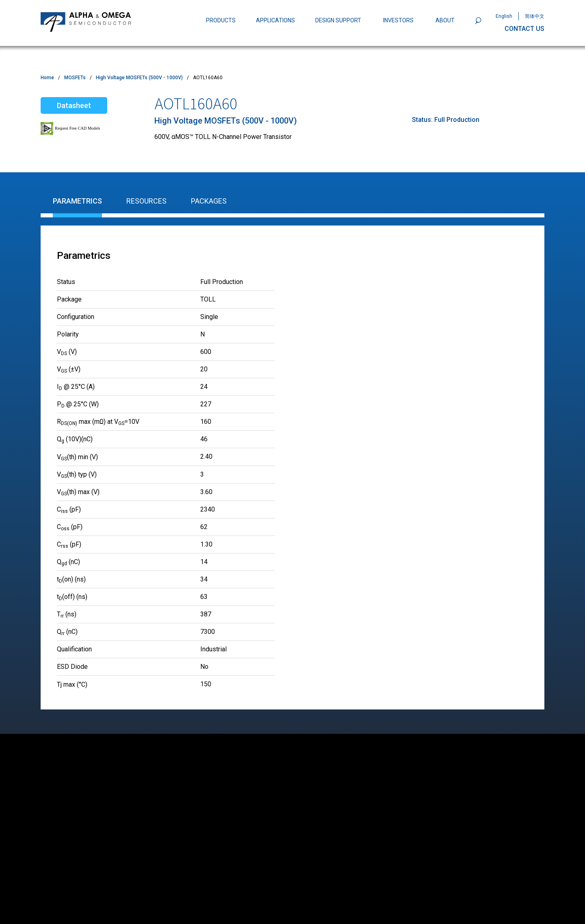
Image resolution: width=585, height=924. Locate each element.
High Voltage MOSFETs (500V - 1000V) (139, 78)
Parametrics (77, 201)
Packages (209, 201)
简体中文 (535, 16)
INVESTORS (398, 20)
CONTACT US (524, 29)
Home (47, 78)
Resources (146, 201)
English (504, 16)
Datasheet (74, 105)
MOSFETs (75, 78)
